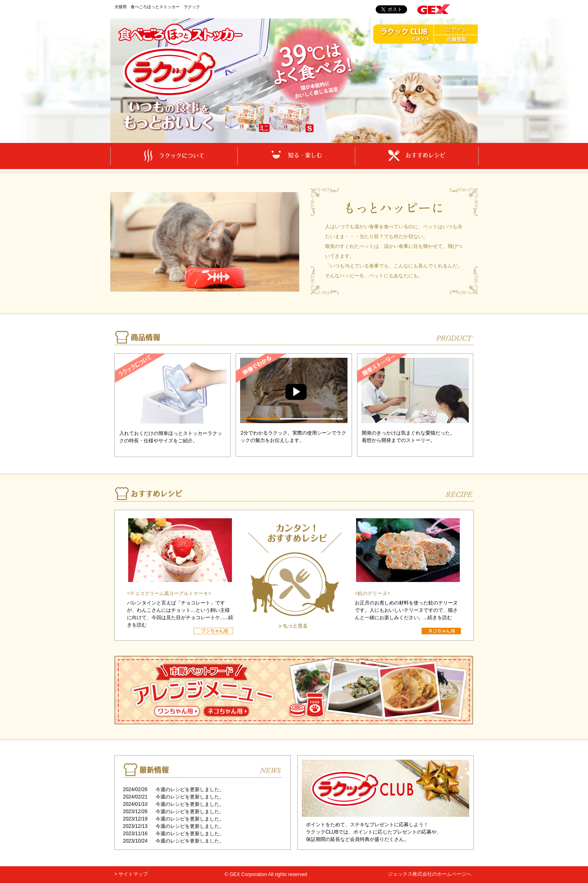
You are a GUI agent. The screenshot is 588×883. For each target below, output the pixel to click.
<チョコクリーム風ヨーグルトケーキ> (169, 593)
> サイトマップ (131, 874)
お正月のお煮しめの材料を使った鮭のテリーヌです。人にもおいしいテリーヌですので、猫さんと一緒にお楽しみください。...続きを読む (406, 610)
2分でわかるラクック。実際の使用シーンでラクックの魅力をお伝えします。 (293, 437)
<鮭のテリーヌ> (372, 593)
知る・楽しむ (296, 156)
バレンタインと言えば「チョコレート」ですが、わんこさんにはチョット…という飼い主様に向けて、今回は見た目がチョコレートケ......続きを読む (180, 614)
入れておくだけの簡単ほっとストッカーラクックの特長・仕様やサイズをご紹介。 (171, 437)
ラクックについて (174, 156)
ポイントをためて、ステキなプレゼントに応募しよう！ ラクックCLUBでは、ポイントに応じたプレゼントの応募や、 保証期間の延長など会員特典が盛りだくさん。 (374, 832)
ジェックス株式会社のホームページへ (430, 874)
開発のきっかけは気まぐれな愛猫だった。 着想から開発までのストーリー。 (408, 437)
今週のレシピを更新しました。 (190, 789)
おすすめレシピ (417, 156)
